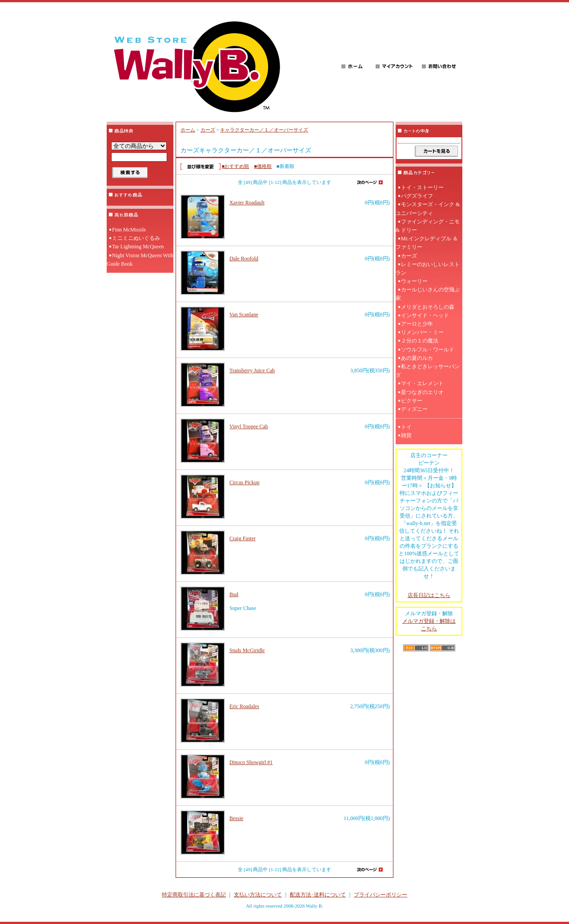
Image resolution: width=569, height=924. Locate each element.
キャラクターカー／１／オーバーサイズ (264, 130)
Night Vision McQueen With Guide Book (140, 260)
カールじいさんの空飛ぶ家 (428, 294)
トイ (406, 427)
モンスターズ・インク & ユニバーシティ (428, 209)
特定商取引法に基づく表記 (194, 895)
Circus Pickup (244, 482)
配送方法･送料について (318, 895)
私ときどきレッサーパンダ (428, 371)
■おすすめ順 (236, 166)
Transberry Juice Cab (252, 370)
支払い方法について (258, 895)
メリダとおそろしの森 (428, 307)
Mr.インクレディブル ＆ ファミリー (427, 243)
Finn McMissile (129, 230)
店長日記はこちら (429, 595)
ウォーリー (414, 281)
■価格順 (263, 166)
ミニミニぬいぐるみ (136, 238)
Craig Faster (242, 538)
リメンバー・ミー (422, 332)
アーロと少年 (417, 324)
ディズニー (414, 409)
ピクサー (412, 401)
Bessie (236, 818)
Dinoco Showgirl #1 (251, 762)
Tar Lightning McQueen (138, 247)
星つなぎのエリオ (422, 392)
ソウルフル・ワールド (428, 350)
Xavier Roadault (247, 203)
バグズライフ (417, 196)
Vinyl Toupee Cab (249, 426)
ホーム (188, 130)
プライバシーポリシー (381, 895)
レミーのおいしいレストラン (428, 269)
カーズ (208, 130)
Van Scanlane (244, 315)
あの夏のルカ (417, 358)
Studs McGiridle (247, 650)
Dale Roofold (244, 259)
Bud (234, 594)
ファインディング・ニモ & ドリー (428, 226)
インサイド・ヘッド (425, 315)
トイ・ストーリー (422, 187)
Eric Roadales (244, 706)
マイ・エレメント (422, 383)
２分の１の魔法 (420, 341)
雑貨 (406, 435)
